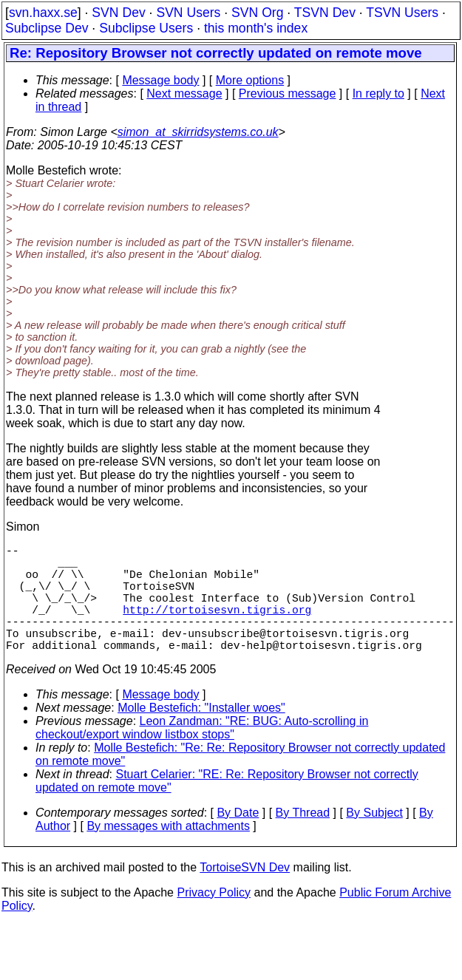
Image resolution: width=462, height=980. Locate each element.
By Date (238, 839)
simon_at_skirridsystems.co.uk (198, 132)
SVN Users (188, 13)
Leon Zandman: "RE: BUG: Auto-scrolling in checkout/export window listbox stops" (202, 754)
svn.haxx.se (43, 13)
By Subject (374, 839)
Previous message (288, 93)
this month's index (256, 28)
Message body (160, 80)
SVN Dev (118, 13)
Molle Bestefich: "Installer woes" (201, 734)
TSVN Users (402, 13)
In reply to (378, 93)
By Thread (303, 839)
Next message (184, 93)
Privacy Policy (214, 919)
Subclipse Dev (47, 28)
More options (250, 80)
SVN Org (257, 13)
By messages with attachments (168, 853)
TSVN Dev (325, 13)
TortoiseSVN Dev (245, 894)
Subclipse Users (146, 28)
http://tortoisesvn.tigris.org (217, 627)
